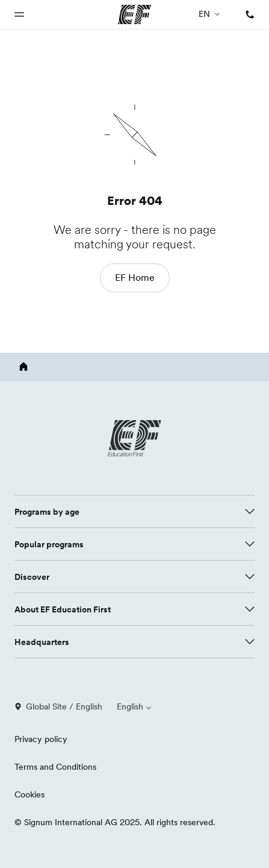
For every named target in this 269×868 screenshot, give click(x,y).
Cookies (29, 794)
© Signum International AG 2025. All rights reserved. (115, 822)
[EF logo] (135, 438)
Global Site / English (58, 706)
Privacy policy (41, 739)
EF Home (135, 277)
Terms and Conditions (55, 767)
